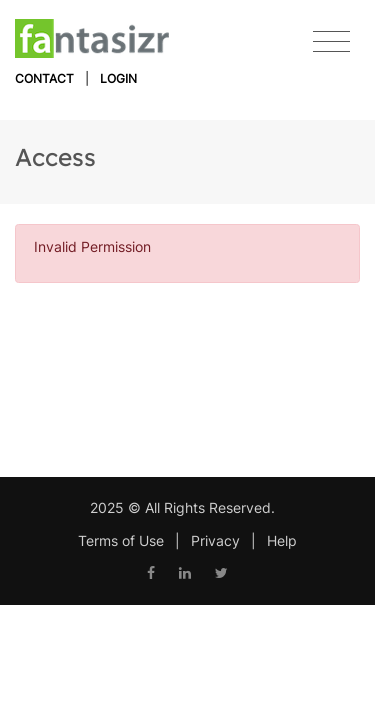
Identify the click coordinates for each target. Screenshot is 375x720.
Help (282, 540)
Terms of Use (121, 540)
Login (118, 78)
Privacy (215, 540)
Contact (44, 78)
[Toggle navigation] (331, 42)
